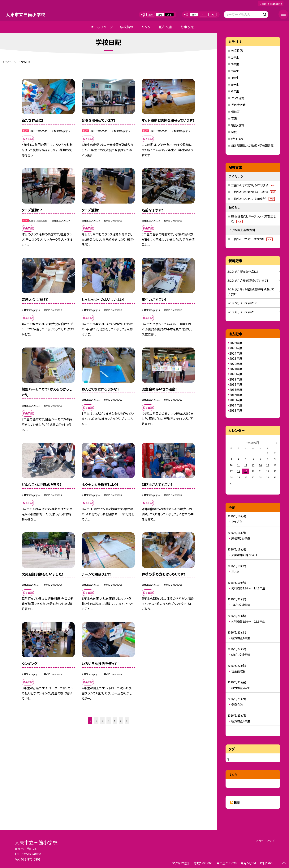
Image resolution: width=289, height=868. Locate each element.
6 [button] (121, 721)
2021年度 (236, 369)
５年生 (235, 84)
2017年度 (236, 390)
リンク (146, 27)
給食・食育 (238, 125)
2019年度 (236, 379)
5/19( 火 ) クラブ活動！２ (242, 303)
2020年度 (236, 374)
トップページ (104, 27)
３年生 (235, 71)
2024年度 (236, 353)
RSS (237, 802)
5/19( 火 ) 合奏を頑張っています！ (248, 280)
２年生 (235, 64)
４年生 (235, 78)
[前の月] (229, 442)
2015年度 (236, 400)
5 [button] (115, 721)
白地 (160, 15)
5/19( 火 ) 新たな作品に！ (243, 271)
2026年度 (236, 343)
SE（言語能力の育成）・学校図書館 (252, 145)
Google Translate (271, 4)
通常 (151, 15)
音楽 (234, 118)
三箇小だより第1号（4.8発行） (253, 199)
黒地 (169, 15)
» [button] (127, 721)
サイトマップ (267, 841)
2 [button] (96, 721)
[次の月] (277, 442)
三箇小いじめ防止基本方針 (252, 239)
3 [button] (102, 721)
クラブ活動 (238, 98)
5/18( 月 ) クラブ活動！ (241, 312)
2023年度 (236, 358)
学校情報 (127, 27)
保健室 (235, 112)
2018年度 (236, 384)
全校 (234, 132)
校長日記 (237, 51)
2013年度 (236, 410)
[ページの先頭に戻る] (284, 863)
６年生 (235, 91)
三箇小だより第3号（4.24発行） (254, 185)
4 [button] (109, 721)
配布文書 (166, 27)
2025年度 (236, 348)
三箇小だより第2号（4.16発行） (254, 192)
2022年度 (236, 364)
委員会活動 (238, 105)
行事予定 (187, 27)
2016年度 (236, 395)
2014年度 (236, 405)
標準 (194, 15)
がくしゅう (237, 139)
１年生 (235, 57)
